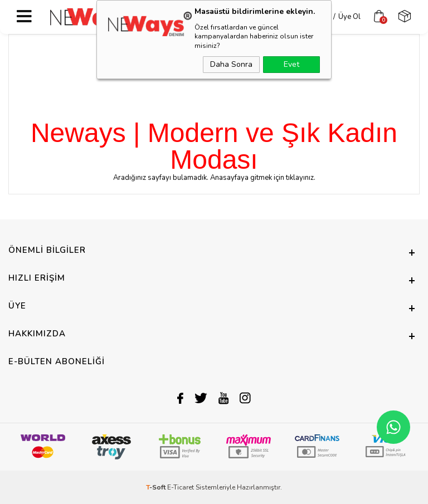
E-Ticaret (181, 487)
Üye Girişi (308, 17)
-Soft (157, 487)
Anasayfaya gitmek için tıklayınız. (263, 178)
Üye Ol (342, 17)
